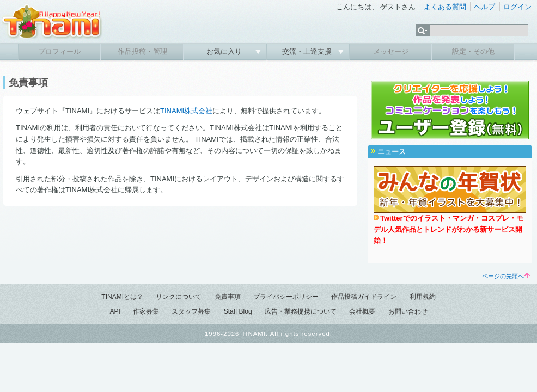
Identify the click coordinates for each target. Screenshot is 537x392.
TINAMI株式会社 (186, 111)
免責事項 (228, 297)
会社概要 (362, 311)
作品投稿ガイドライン (364, 297)
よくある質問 (445, 7)
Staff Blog (238, 311)
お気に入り (225, 51)
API (115, 311)
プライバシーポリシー (286, 297)
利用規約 (423, 297)
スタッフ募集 (191, 311)
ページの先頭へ (506, 276)
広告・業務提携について (301, 311)
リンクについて (179, 297)
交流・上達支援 (308, 51)
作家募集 (146, 311)
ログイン (517, 7)
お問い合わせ (408, 311)
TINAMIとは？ (122, 297)
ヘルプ (484, 7)
